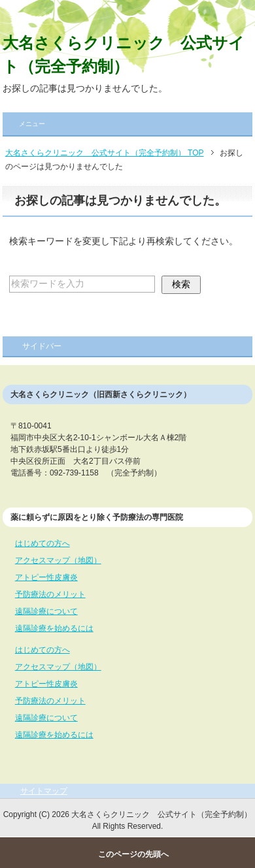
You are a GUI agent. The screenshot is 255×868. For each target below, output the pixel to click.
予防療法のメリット (50, 594)
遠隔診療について (46, 611)
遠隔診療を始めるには (54, 628)
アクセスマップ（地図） (58, 560)
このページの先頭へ (133, 854)
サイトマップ (44, 791)
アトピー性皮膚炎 (46, 577)
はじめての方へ (42, 543)
